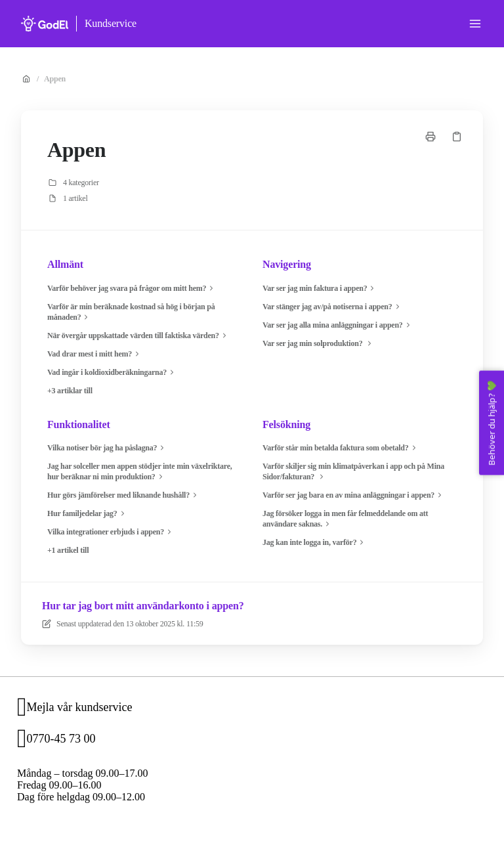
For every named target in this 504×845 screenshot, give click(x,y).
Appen (55, 79)
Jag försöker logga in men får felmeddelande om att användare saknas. (345, 519)
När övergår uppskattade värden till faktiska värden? (138, 336)
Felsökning (286, 424)
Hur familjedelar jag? (88, 513)
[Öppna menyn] (475, 24)
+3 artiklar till (70, 391)
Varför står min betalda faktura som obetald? (341, 448)
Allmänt (65, 264)
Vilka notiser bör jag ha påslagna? (107, 448)
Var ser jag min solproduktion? (319, 343)
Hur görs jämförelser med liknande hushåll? (124, 495)
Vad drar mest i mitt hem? (95, 354)
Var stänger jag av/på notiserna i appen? (333, 307)
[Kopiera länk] (457, 137)
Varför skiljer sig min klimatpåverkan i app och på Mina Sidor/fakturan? (353, 472)
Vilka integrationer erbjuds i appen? (111, 532)
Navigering (287, 264)
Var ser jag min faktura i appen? (320, 288)
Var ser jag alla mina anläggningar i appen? (338, 325)
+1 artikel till (68, 550)
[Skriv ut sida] (430, 137)
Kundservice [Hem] (111, 23)
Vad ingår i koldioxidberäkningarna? (112, 372)
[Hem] (45, 24)
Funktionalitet (79, 424)
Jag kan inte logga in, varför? (315, 542)
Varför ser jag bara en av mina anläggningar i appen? (354, 495)
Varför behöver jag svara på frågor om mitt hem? (132, 288)
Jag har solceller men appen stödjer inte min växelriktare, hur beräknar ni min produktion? (140, 472)
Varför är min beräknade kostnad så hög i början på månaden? (131, 312)
